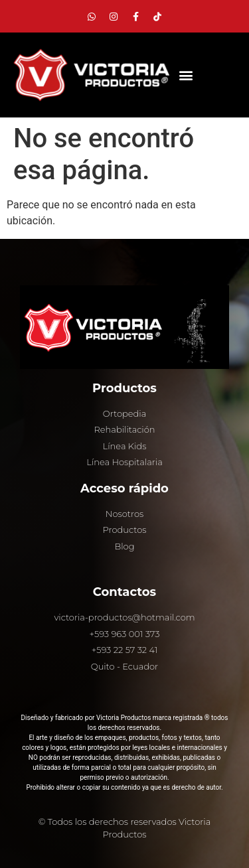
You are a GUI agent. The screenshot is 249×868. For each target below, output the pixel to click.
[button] (186, 75)
